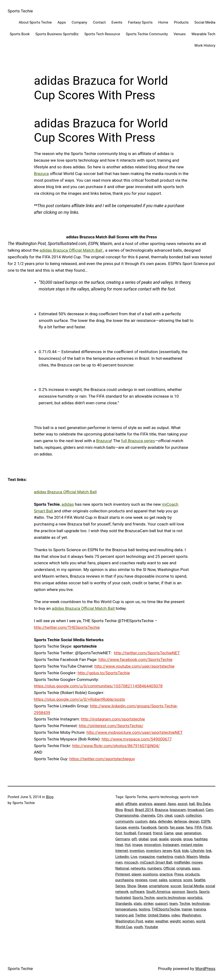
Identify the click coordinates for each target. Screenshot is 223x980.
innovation (152, 845)
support (162, 904)
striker (149, 904)
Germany (123, 839)
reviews (141, 880)
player (136, 874)
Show (131, 886)
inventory (154, 851)
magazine (147, 857)
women (188, 921)
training (199, 909)
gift (134, 839)
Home (163, 22)
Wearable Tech (203, 34)
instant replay (192, 845)
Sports (192, 892)
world (201, 921)
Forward (144, 833)
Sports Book (20, 34)
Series (120, 886)
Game (169, 833)
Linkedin (122, 857)
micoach (131, 862)
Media (204, 857)
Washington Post (129, 921)
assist (183, 804)
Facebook (149, 827)
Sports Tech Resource (102, 34)
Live (134, 857)
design (194, 821)
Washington (191, 915)
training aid (124, 915)
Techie (185, 904)
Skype (142, 886)
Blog (50, 797)
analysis (145, 804)
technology (201, 904)
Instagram (171, 845)
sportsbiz (195, 898)
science (175, 880)
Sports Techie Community (147, 34)
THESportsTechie (166, 909)
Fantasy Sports (140, 22)
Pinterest (123, 874)
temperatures (126, 909)
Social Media (205, 22)
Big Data (203, 804)
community (124, 821)
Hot (128, 845)
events (134, 827)
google (176, 839)
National (122, 868)
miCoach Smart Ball (156, 862)
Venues (180, 34)
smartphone (159, 886)
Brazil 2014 (144, 810)
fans (189, 827)
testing (144, 909)
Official (169, 868)
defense (180, 821)
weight (175, 921)
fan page (177, 827)
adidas (68, 504)
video (176, 915)
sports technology (171, 898)
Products (181, 22)
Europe (121, 827)
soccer (176, 886)
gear (179, 833)
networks (138, 868)
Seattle (200, 880)
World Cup (124, 927)
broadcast (196, 810)
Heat (119, 845)
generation (193, 833)
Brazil (129, 810)
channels (148, 815)
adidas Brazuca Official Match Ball (72, 250)
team (173, 904)
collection (194, 815)
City (160, 815)
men (119, 862)
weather (162, 921)
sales (163, 880)
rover (153, 880)
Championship (127, 815)
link (209, 851)
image (137, 845)
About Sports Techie (35, 22)
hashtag (201, 839)
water (149, 921)
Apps (62, 22)
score (188, 880)
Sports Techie (20, 11)
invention (137, 851)
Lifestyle (197, 851)
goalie (164, 839)
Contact (99, 22)
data (153, 821)
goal (154, 839)
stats (138, 904)
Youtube (151, 927)
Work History (205, 45)
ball (192, 804)
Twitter (141, 915)
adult (119, 804)
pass (196, 868)
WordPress (205, 969)
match (180, 857)
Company (79, 22)
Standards (124, 904)
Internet (122, 851)
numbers (154, 868)
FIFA (198, 827)
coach (179, 815)
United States (159, 915)
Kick (177, 851)
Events (117, 22)
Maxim (192, 857)
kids (186, 851)
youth (138, 927)
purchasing (124, 880)
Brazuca (41, 174)
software (137, 892)
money (197, 862)
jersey (167, 851)
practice (166, 874)
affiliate (131, 804)
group (188, 839)
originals (183, 868)
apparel (160, 804)
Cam (209, 810)
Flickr (207, 827)
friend (158, 833)
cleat (168, 815)
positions (150, 874)
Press (179, 874)
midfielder (182, 862)
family (163, 827)
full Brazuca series (138, 441)
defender (165, 821)
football (130, 833)
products (193, 874)
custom (141, 821)
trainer (187, 909)
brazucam (178, 810)
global (143, 839)
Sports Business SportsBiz (57, 34)
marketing (165, 857)
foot (119, 833)
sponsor (178, 892)
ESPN (206, 821)
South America (158, 892)
